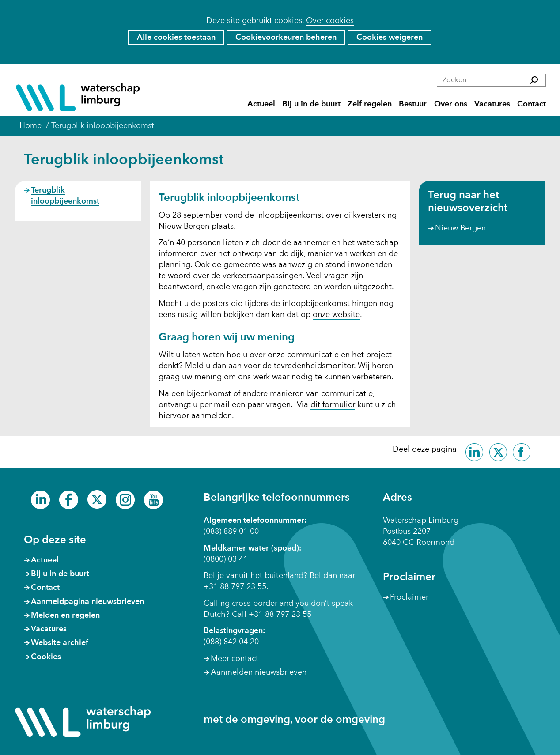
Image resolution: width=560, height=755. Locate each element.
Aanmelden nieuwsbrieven (259, 672)
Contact (532, 104)
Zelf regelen (370, 104)
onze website (336, 315)
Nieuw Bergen (460, 228)
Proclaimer (409, 597)
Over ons (451, 104)
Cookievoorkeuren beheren (286, 38)
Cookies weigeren (390, 38)
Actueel (261, 104)
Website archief (60, 643)
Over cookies (330, 21)
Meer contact (235, 659)
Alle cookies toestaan (176, 38)
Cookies (46, 657)
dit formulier (333, 405)
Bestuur (413, 104)
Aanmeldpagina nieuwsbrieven (87, 602)
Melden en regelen (65, 615)
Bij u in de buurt (311, 104)
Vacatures (492, 104)
